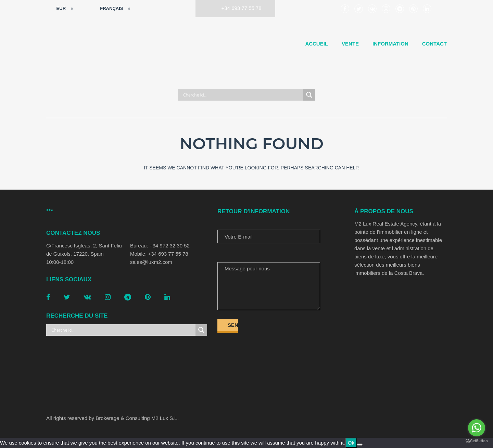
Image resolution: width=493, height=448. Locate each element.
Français (107, 9)
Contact (434, 44)
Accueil (317, 44)
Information (390, 44)
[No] (360, 445)
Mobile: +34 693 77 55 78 (159, 254)
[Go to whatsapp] (477, 428)
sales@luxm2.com (151, 262)
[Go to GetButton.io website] (477, 441)
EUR (57, 9)
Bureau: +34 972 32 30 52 (160, 246)
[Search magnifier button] (309, 95)
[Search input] (242, 95)
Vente (350, 44)
